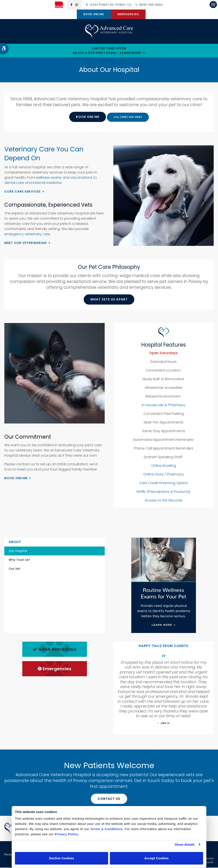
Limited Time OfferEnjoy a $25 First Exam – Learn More (107, 51)
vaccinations (81, 178)
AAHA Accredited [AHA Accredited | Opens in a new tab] (54, 650)
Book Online (94, 14)
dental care (15, 183)
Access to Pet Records (163, 501)
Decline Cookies (62, 858)
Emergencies (128, 14)
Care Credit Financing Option (163, 484)
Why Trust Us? (19, 560)
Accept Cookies (156, 858)
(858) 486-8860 (151, 5)
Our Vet (14, 569)
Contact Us (109, 799)
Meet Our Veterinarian (26, 243)
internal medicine (47, 183)
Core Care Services (22, 192)
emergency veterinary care (27, 234)
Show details (185, 844)
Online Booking (164, 466)
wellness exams (49, 178)
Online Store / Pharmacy (164, 475)
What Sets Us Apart (109, 300)
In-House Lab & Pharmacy (163, 406)
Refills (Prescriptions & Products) (163, 492)
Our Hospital (18, 551)
